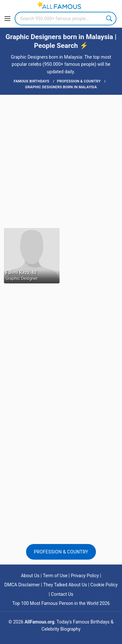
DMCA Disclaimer (22, 585)
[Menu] (7, 19)
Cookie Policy (104, 585)
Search (110, 19)
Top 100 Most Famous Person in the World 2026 (61, 603)
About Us (30, 576)
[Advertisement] (61, 161)
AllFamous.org (39, 622)
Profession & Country (61, 552)
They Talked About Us (65, 585)
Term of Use (55, 576)
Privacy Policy (85, 576)
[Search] (66, 19)
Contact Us (62, 594)
